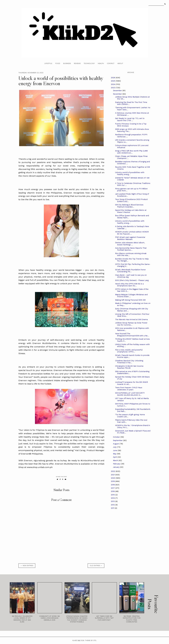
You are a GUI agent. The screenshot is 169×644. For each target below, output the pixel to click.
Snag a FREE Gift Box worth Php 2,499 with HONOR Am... (131, 152)
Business (67, 63)
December (118, 91)
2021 (113, 475)
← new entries (27, 566)
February (117, 464)
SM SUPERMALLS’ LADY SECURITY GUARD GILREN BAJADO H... (130, 394)
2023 (113, 88)
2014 (113, 498)
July (115, 447)
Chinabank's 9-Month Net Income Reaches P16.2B (129, 367)
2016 (113, 491)
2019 (113, 481)
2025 (113, 81)
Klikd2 (75, 640)
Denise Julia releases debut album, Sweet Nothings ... (130, 244)
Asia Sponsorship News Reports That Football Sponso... (131, 249)
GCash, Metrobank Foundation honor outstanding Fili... (130, 271)
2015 (113, 495)
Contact (111, 63)
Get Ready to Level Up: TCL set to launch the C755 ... (130, 119)
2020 (113, 478)
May (115, 454)
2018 (113, 485)
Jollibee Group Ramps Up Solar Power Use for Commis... (131, 324)
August (116, 444)
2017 (113, 488)
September (118, 440)
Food (58, 63)
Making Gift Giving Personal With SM (130, 300)
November (118, 94)
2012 (113, 505)
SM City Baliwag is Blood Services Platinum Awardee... (129, 206)
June (115, 450)
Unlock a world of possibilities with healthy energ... (130, 173)
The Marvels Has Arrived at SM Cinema (131, 319)
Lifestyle (48, 63)
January (117, 467)
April (115, 457)
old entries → (96, 566)
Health (101, 63)
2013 (113, 501)
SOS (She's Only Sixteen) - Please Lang (132, 280)
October (117, 437)
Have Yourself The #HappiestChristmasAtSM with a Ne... (132, 335)
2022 (113, 471)
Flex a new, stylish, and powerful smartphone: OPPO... (129, 351)
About (120, 63)
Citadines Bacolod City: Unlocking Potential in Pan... (129, 362)
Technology (89, 63)
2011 (113, 508)
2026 (113, 78)
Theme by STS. (91, 640)
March (116, 460)
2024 (113, 84)
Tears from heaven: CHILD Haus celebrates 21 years (129, 389)
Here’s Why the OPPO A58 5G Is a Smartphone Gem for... (129, 285)
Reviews (77, 63)
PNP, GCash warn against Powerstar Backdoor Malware (130, 238)
